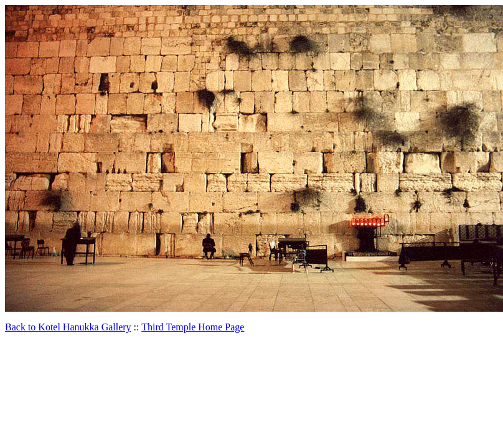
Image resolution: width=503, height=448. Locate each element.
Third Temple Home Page (193, 327)
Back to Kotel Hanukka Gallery (68, 327)
